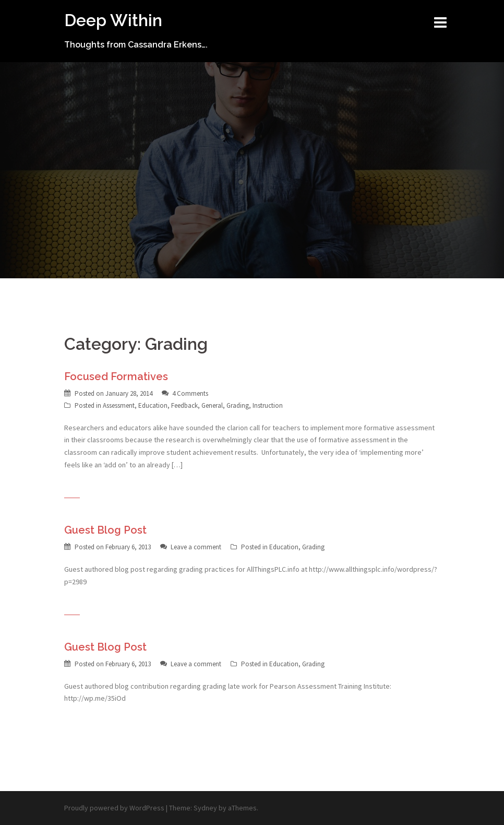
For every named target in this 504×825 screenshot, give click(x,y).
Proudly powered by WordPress (114, 808)
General (212, 405)
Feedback (184, 405)
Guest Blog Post (105, 530)
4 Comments (190, 393)
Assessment (119, 405)
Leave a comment (196, 547)
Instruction (268, 405)
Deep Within (113, 20)
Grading (238, 405)
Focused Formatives (116, 376)
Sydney (205, 808)
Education (153, 405)
